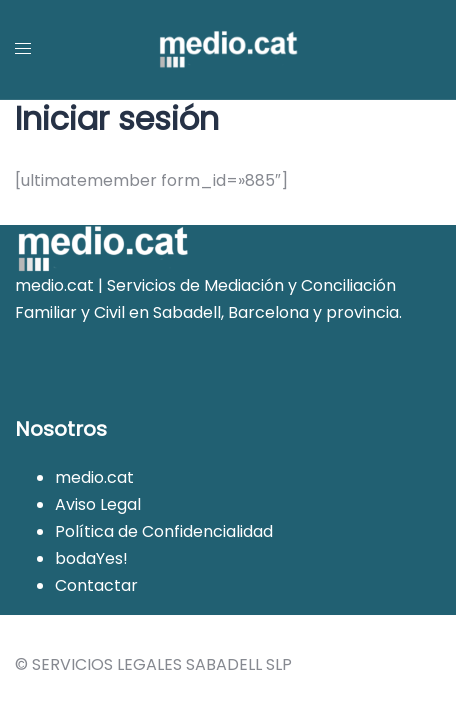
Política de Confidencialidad (164, 531)
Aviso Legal (98, 504)
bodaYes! (91, 558)
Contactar (96, 585)
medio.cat (94, 477)
